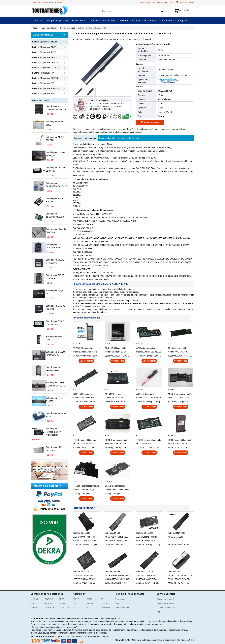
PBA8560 (118, 106)
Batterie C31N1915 (145, 572)
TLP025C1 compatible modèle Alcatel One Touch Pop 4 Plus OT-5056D (85, 350)
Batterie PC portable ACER (44, 47)
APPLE (76, 599)
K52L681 (77, 206)
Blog (117, 603)
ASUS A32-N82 (165, 56)
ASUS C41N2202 (176, 537)
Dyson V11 (62, 636)
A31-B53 (77, 203)
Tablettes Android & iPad (102, 21)
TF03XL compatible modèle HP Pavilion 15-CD (149, 442)
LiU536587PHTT (108, 106)
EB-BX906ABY (95, 109)
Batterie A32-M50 (113, 533)
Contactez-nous (186, 2)
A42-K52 (77, 200)
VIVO (33, 603)
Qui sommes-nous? (165, 599)
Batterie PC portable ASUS (44, 52)
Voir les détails (86, 361)
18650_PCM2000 (103, 104)
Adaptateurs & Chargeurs (174, 21)
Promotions (120, 599)
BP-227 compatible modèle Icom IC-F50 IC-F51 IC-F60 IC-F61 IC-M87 (180, 442)
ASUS (160, 50)
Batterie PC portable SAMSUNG (47, 68)
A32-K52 (77, 195)
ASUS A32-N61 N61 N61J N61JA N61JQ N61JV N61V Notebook (117, 539)
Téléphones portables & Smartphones (66, 21)
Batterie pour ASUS (68, 28)
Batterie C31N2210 (145, 533)
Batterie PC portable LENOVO (46, 63)
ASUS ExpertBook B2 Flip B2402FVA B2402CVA (148, 539)
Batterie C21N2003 (82, 533)
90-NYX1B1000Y (80, 186)
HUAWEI (63, 603)
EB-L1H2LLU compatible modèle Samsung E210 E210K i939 (116, 350)
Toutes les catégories (49, 28)
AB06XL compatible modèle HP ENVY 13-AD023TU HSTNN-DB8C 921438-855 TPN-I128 (180, 396)
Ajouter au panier (150, 122)
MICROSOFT (65, 608)
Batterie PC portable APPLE (45, 57)
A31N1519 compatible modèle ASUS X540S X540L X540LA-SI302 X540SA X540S (149, 396)
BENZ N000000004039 (97, 636)
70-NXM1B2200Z (81, 183)
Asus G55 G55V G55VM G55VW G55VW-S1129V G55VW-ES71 (85, 578)
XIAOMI (34, 599)
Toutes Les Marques (49, 35)
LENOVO (105, 603)
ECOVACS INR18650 (77, 636)
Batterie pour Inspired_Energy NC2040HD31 (53, 432)
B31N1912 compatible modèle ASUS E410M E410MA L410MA (115, 396)
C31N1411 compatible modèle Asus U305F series (117, 488)
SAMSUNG (106, 608)
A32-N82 (77, 189)
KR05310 (93, 104)
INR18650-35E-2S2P (118, 104)
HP (74, 608)
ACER (89, 608)
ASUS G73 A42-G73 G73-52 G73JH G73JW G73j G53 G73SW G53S (181, 578)
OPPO (62, 599)
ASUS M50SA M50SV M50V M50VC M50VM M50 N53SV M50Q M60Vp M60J (118, 578)
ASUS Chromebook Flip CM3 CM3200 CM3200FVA (86, 539)
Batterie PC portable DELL (44, 83)
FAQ (159, 612)
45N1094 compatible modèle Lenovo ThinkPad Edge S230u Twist (86, 488)
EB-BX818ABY (106, 109)
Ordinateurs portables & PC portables (138, 21)
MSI (75, 603)
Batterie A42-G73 (176, 572)
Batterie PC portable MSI (43, 94)
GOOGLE (49, 599)
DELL (103, 599)
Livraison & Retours (165, 603)
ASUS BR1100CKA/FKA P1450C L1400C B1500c (147, 577)
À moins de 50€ (147, 2)
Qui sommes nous (165, 2)
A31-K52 (77, 192)
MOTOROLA (51, 608)
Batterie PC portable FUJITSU (46, 78)
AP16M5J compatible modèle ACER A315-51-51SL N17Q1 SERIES (179, 350)
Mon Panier (184, 10)
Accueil (39, 21)
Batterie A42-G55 (81, 572)
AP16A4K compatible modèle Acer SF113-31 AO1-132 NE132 (149, 350)
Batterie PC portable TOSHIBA (46, 88)
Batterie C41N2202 (176, 533)
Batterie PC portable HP (43, 73)
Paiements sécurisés (166, 608)
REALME (49, 603)
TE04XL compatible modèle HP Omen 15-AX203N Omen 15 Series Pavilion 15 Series (86, 442)
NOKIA (34, 608)
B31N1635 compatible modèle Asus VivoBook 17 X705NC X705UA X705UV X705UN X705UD (85, 396)
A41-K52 (77, 197)
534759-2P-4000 (95, 106)
